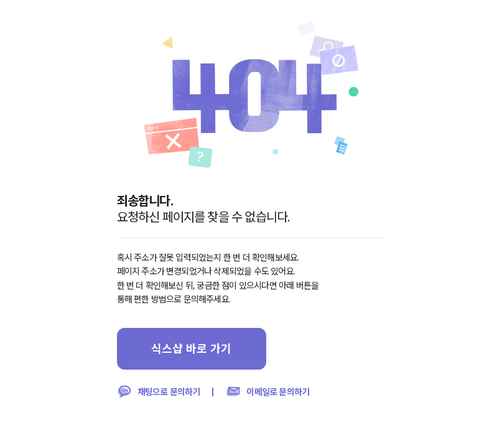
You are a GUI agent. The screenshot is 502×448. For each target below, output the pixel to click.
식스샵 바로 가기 (191, 348)
